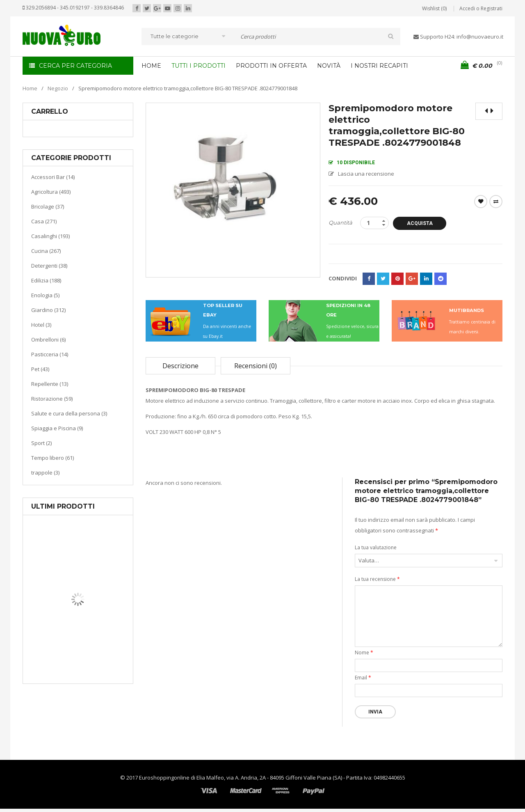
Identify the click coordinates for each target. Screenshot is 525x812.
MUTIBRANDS (467, 310)
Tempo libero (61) (52, 458)
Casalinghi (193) (50, 236)
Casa (76, 642)
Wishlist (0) (434, 8)
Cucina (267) (46, 251)
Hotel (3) (41, 325)
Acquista (420, 223)
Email (363, 678)
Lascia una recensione (366, 174)
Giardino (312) (48, 310)
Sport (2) (41, 443)
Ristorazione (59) (52, 399)
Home (30, 88)
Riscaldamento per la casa (97, 653)
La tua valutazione (376, 547)
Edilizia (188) (46, 280)
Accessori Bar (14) (53, 177)
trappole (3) (45, 473)
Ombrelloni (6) (48, 339)
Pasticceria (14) (50, 354)
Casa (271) (44, 221)
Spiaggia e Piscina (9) (57, 428)
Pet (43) (40, 369)
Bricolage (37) (48, 206)
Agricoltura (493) (51, 192)
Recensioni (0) (256, 366)
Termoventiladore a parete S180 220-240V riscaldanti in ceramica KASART (97, 677)
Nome (364, 653)
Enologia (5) (45, 295)
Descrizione (180, 366)
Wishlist (481, 202)
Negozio (58, 88)
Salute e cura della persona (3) (69, 413)
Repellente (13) (50, 384)
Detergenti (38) (49, 266)
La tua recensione (377, 579)
